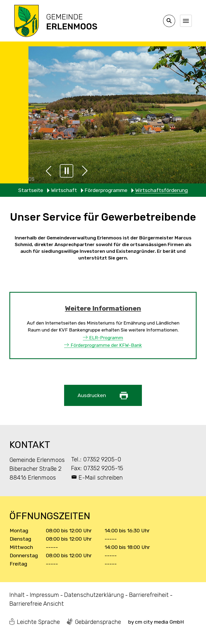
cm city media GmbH (159, 622)
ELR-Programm (106, 338)
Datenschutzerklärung (94, 595)
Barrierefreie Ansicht (37, 604)
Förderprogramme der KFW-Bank (106, 345)
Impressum (44, 595)
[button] (49, 171)
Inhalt (17, 595)
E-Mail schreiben (101, 478)
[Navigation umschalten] (186, 21)
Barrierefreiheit (149, 595)
